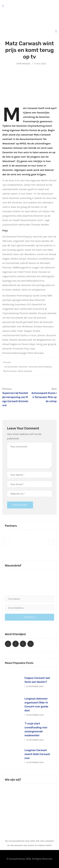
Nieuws (7, 362)
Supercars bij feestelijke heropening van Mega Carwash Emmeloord (15, 397)
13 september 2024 (34, 762)
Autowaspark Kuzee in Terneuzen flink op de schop (44, 395)
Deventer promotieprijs (40, 367)
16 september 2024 (34, 740)
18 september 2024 (34, 715)
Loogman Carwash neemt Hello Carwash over (37, 754)
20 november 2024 (34, 686)
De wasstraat (11, 367)
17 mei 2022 (39, 64)
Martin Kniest (10, 371)
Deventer (23, 367)
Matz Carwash (25, 371)
